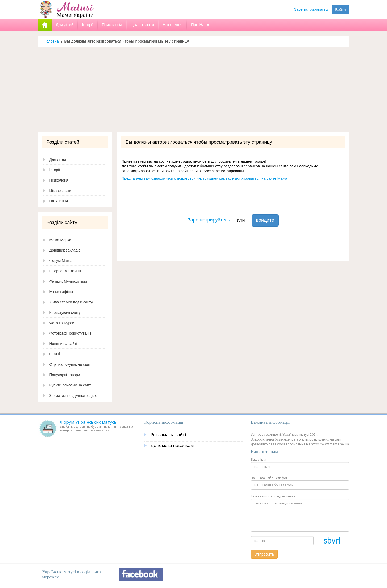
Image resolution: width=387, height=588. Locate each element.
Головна (52, 41)
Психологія (59, 180)
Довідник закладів (65, 250)
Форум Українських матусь (88, 422)
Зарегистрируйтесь (209, 220)
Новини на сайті (63, 344)
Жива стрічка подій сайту (71, 302)
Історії (55, 170)
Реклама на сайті (168, 435)
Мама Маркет (61, 240)
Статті (55, 354)
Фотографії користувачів (70, 333)
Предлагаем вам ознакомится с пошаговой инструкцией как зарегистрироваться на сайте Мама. (205, 178)
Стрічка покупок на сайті (70, 364)
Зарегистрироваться (312, 9)
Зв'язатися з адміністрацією (73, 396)
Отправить (264, 554)
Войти (340, 10)
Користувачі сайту (65, 312)
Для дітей (58, 159)
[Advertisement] (194, 89)
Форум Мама (61, 261)
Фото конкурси (62, 323)
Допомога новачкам (172, 445)
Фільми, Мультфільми (68, 281)
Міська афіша (61, 292)
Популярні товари (65, 375)
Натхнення (59, 201)
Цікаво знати (61, 191)
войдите (265, 220)
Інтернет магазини (65, 271)
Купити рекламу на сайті (71, 385)
